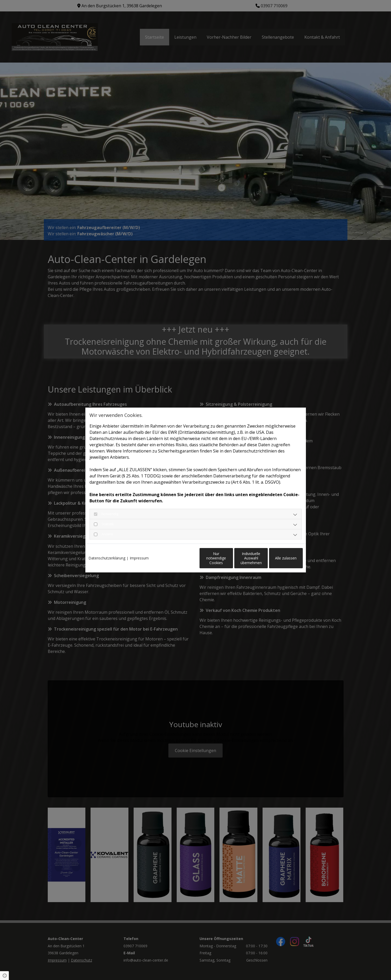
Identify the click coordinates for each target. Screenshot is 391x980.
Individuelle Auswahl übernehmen (229, 561)
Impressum (139, 550)
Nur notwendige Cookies (180, 561)
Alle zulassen (279, 561)
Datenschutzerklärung (107, 550)
